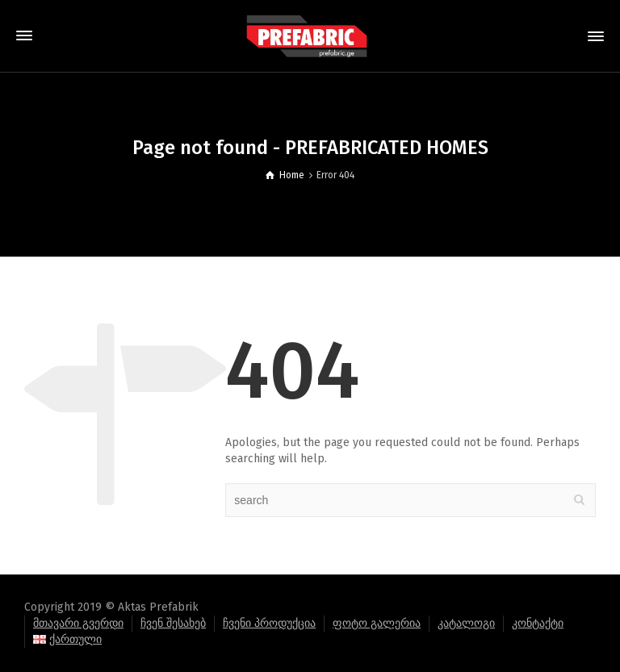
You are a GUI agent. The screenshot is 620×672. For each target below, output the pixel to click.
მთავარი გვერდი (78, 623)
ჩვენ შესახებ (173, 623)
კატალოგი (466, 623)
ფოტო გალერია (377, 623)
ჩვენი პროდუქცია (269, 623)
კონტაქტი (538, 623)
